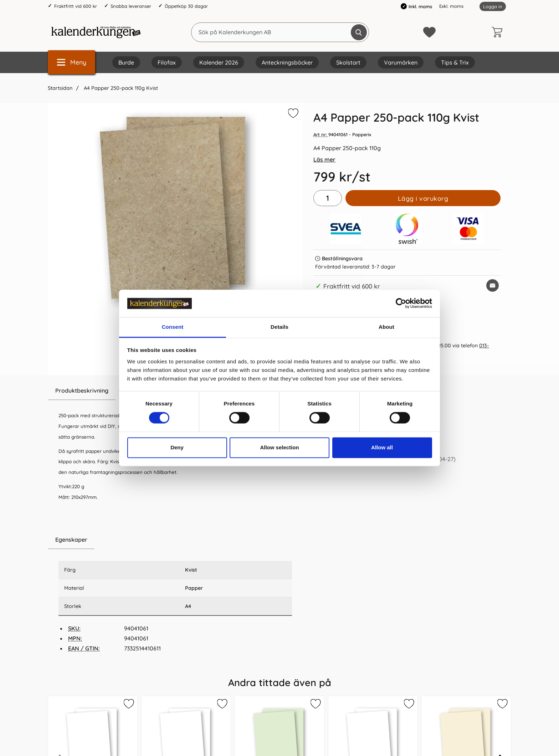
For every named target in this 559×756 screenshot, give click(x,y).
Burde (126, 62)
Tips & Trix (455, 62)
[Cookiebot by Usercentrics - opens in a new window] (401, 303)
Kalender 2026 (219, 62)
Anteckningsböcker (287, 62)
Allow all (382, 447)
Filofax (167, 62)
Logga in (493, 6)
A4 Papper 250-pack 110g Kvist (120, 88)
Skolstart (348, 62)
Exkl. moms (451, 6)
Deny (177, 447)
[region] (175, 540)
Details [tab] (279, 327)
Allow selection (279, 447)
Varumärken (401, 62)
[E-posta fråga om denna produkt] (493, 285)
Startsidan (60, 88)
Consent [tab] (173, 327)
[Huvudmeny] (71, 62)
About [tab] (386, 327)
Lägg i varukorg (423, 198)
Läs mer (324, 159)
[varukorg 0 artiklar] (499, 32)
